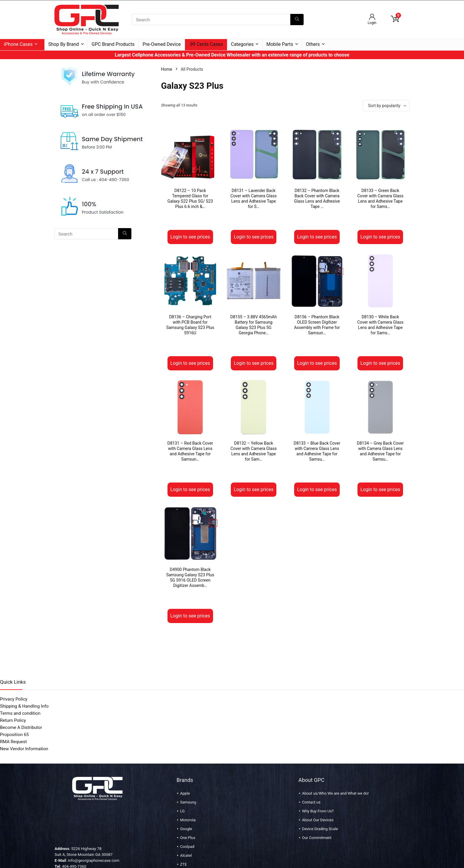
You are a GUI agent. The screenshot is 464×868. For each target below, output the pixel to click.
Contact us (311, 802)
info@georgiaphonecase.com (94, 860)
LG (182, 811)
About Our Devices (318, 820)
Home (167, 69)
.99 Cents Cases (206, 44)
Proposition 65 (14, 735)
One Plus (187, 838)
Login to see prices (190, 237)
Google (186, 829)
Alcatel (186, 855)
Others (313, 44)
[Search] (297, 20)
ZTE (183, 864)
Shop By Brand (64, 44)
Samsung (188, 802)
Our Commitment (317, 838)
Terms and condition (20, 713)
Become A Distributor (21, 727)
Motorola (188, 820)
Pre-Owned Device (162, 44)
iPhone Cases (18, 44)
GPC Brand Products (113, 44)
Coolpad (187, 847)
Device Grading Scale (320, 829)
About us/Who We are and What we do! (335, 793)
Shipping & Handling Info (24, 706)
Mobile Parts (280, 44)
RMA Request (13, 742)
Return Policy (13, 720)
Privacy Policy (14, 699)
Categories (242, 44)
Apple (185, 793)
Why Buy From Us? (318, 811)
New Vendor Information (24, 749)
